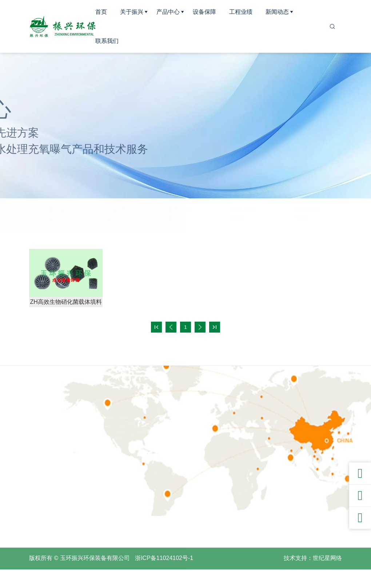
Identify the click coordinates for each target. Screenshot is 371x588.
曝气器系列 (56, 214)
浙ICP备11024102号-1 (164, 577)
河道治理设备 (308, 214)
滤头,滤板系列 (244, 214)
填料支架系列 (180, 214)
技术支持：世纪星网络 (313, 577)
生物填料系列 (116, 214)
